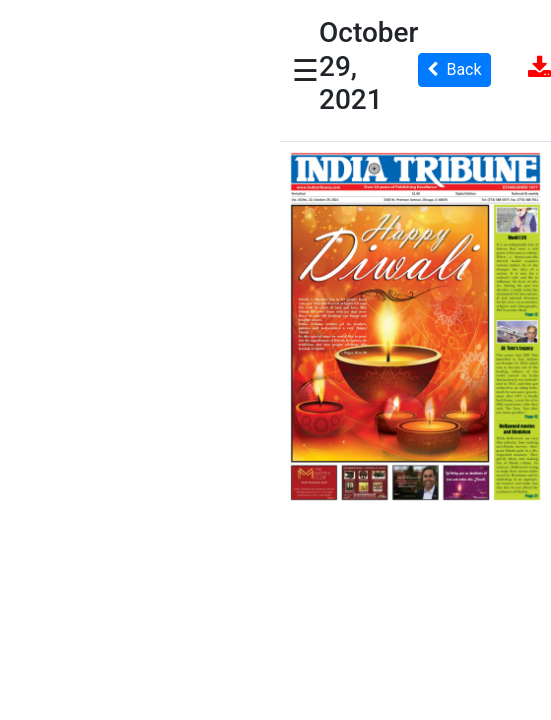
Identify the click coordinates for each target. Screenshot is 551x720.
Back (454, 69)
